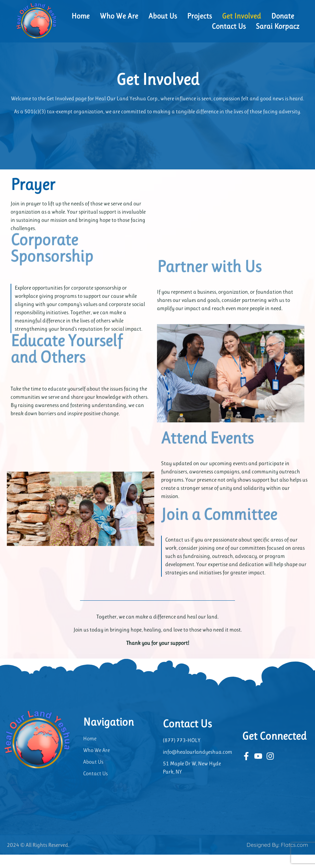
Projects (199, 16)
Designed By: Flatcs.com (277, 858)
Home (81, 16)
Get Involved (241, 16)
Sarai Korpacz (278, 26)
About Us (163, 16)
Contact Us (229, 26)
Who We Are (119, 16)
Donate (283, 16)
